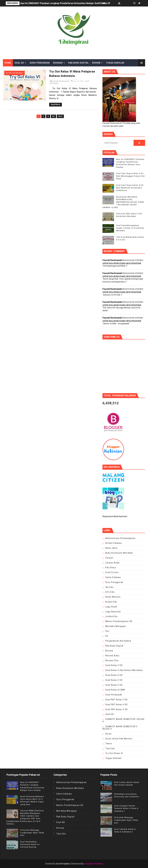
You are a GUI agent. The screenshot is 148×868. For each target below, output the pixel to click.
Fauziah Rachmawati (112, 260)
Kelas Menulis (13, 70)
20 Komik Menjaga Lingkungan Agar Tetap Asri (32, 833)
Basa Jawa (111, 548)
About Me (34, 70)
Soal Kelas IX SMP (115, 690)
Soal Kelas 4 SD (114, 675)
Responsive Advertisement (115, 516)
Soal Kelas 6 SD (114, 685)
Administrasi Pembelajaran (121, 538)
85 (53, 116)
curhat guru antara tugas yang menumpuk (122, 263)
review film (112, 661)
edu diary (111, 567)
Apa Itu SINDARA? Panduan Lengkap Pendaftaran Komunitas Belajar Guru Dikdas (64, 3)
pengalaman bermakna (118, 641)
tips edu (110, 748)
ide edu (109, 587)
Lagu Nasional (113, 612)
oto (107, 631)
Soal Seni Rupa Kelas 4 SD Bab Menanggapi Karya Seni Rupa (131, 176)
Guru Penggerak (40, 63)
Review (96, 63)
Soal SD (19, 63)
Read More (55, 104)
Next (60, 116)
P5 (107, 636)
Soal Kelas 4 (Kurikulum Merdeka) (124, 670)
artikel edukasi (114, 543)
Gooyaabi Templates (94, 864)
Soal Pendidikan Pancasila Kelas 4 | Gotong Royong (30, 844)
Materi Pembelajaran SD (119, 621)
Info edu (110, 592)
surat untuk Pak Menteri (119, 739)
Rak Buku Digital (79, 63)
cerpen (109, 558)
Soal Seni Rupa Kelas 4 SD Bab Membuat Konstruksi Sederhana (130, 188)
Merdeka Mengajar (116, 626)
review (109, 651)
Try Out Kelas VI (114, 753)
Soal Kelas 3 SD (114, 665)
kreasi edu (111, 602)
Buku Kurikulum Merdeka (119, 553)
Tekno (109, 744)
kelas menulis (113, 597)
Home (8, 63)
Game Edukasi (113, 577)
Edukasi (58, 63)
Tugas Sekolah (115, 63)
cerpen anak (113, 563)
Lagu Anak (111, 607)
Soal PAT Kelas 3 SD (117, 700)
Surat (108, 734)
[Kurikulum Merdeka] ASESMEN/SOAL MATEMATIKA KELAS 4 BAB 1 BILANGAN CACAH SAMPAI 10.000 (123, 202)
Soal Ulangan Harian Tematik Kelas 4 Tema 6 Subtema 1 (126, 808)
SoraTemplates (63, 864)
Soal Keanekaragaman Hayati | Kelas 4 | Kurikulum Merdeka (130, 228)
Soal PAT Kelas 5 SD (117, 709)
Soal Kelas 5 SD (114, 680)
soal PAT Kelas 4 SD (117, 704)
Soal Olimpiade (114, 695)
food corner (112, 572)
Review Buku (112, 656)
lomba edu (112, 616)
